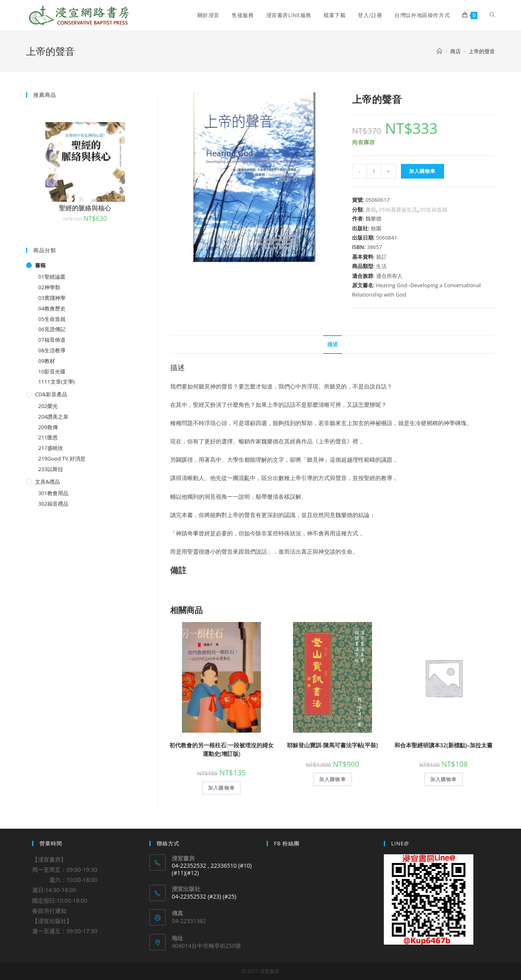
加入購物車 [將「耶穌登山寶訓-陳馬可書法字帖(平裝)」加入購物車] (333, 779)
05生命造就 (434, 210)
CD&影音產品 (51, 394)
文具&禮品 (47, 482)
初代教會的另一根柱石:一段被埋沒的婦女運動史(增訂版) (221, 749)
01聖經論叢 (52, 277)
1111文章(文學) (56, 382)
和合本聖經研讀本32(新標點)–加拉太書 (444, 745)
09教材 (47, 361)
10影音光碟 (52, 371)
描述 (333, 344)
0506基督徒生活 (398, 210)
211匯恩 (48, 437)
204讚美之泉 (53, 417)
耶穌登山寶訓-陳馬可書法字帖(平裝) (332, 745)
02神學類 (49, 287)
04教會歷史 (52, 308)
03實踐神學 (52, 298)
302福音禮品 (53, 504)
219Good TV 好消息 (62, 458)
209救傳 (48, 427)
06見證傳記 (52, 329)
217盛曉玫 (51, 448)
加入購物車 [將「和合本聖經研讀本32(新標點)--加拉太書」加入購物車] (444, 779)
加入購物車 (422, 171)
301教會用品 (53, 493)
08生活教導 (52, 350)
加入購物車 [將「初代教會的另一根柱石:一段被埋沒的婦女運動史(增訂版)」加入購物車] (221, 788)
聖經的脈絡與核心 (85, 208)
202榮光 (48, 406)
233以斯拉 (51, 469)
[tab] (333, 345)
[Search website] (492, 15)
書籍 (371, 210)
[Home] (439, 51)
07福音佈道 (52, 340)
